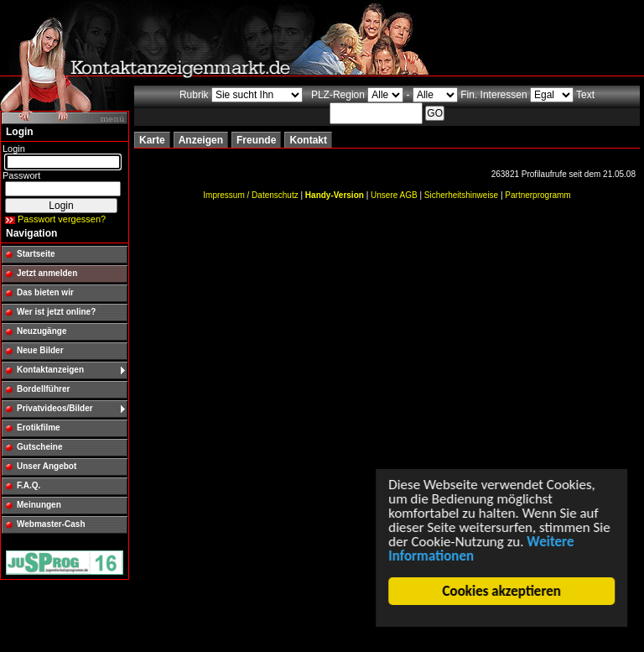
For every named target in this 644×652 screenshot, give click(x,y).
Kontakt (308, 140)
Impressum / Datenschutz (250, 195)
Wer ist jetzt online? (56, 312)
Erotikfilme (39, 428)
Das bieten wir (45, 292)
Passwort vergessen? (62, 219)
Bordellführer (43, 389)
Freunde (256, 140)
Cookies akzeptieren (504, 591)
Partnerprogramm (538, 195)
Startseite (36, 254)
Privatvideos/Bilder (55, 408)
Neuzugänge (42, 331)
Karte (152, 140)
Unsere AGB (394, 195)
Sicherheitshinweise (461, 195)
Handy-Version (335, 195)
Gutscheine (39, 447)
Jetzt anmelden (47, 273)
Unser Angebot (47, 466)
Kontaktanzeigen (50, 370)
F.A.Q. (29, 485)
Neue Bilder (40, 350)
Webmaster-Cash (51, 524)
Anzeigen (201, 140)
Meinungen (39, 505)
